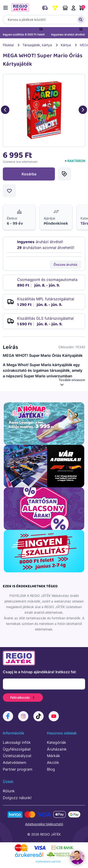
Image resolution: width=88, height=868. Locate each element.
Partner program (18, 769)
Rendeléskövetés (45, 8)
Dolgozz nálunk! (17, 798)
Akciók (53, 762)
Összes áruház (65, 264)
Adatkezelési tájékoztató (44, 824)
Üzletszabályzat (17, 756)
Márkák (54, 756)
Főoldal (8, 45)
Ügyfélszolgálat (17, 749)
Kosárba (29, 174)
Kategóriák (57, 742)
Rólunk (9, 791)
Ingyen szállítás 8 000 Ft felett (24, 34)
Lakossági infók (17, 742)
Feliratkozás (23, 697)
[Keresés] (44, 20)
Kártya (66, 45)
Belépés (73, 8)
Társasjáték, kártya (37, 45)
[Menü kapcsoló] (7, 7)
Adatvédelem (15, 762)
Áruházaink (65, 8)
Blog (51, 769)
